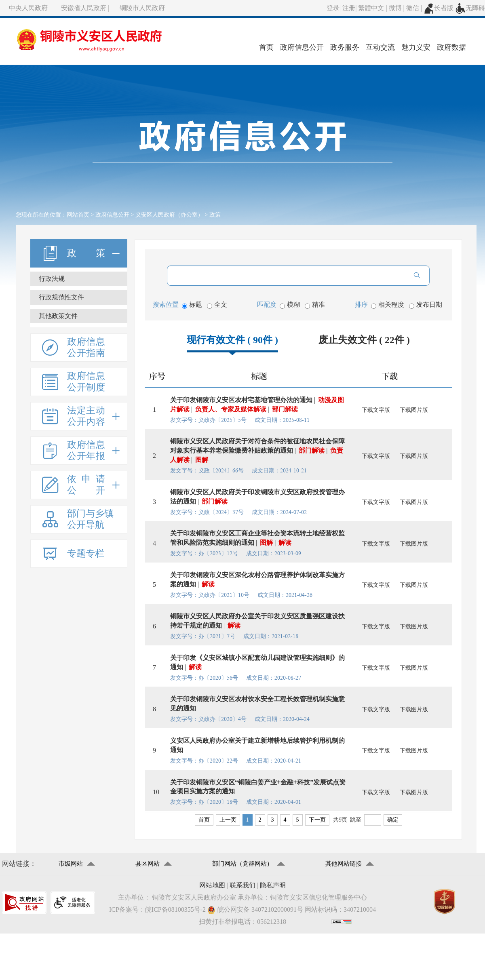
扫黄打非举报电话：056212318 (242, 922)
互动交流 (380, 47)
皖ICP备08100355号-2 (175, 909)
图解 (202, 460)
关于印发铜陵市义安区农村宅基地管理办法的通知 (241, 400)
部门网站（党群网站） (242, 864)
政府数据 (451, 47)
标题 (192, 305)
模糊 (290, 305)
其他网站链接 (344, 864)
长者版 (439, 8)
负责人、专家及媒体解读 (231, 409)
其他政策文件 (58, 316)
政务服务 (345, 47)
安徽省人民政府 (84, 8)
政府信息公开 (302, 47)
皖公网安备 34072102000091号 (255, 910)
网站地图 (212, 885)
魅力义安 (416, 47)
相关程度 (388, 305)
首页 (266, 47)
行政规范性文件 (61, 297)
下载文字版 (376, 410)
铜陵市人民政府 (142, 8)
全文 (217, 305)
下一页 (317, 820)
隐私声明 (273, 885)
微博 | (397, 8)
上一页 (228, 820)
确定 (393, 820)
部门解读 (285, 409)
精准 (315, 305)
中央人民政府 (28, 8)
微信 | (415, 8)
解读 (285, 543)
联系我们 (242, 885)
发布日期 (426, 305)
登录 (333, 8)
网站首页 (78, 215)
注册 (349, 8)
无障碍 (470, 8)
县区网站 (148, 864)
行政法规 (52, 279)
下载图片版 (414, 410)
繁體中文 (371, 8)
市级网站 (71, 864)
